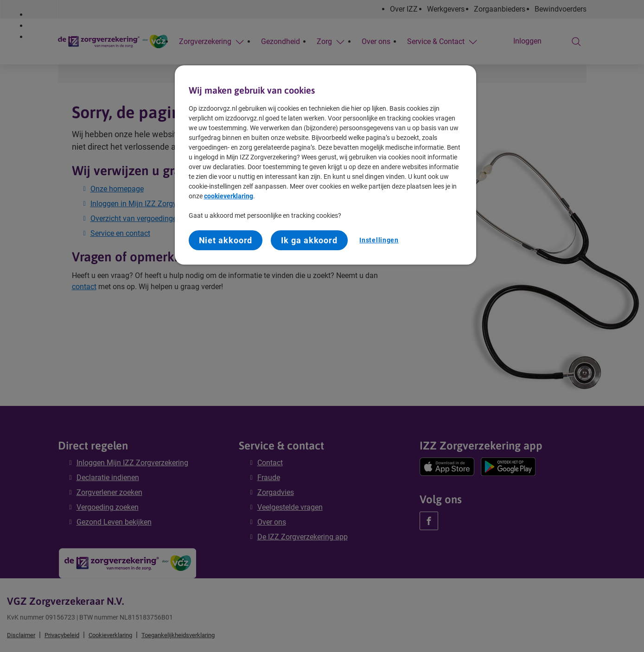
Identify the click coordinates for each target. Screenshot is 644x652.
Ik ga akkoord (309, 240)
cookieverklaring (229, 196)
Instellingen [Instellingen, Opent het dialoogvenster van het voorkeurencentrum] (379, 240)
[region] (325, 165)
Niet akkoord (226, 240)
